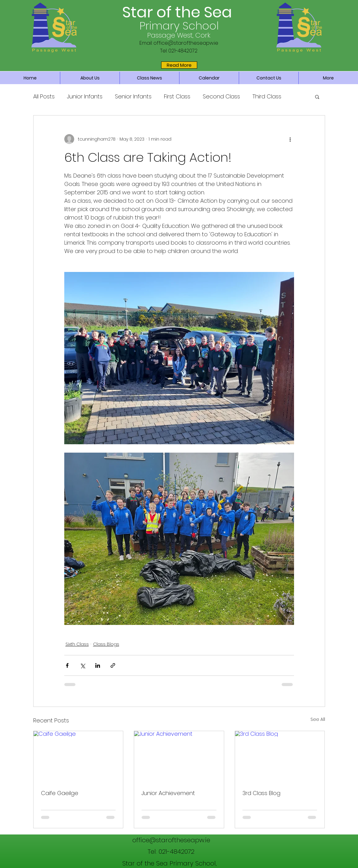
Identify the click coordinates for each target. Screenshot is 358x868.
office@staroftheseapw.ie (186, 43)
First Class (177, 96)
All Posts (44, 96)
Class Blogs (106, 644)
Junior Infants (85, 96)
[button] (317, 97)
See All (318, 719)
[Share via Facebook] (67, 665)
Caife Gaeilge (60, 793)
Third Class (267, 96)
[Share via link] (113, 665)
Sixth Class (77, 644)
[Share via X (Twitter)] (82, 665)
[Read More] (179, 65)
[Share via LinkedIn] (98, 665)
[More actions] (290, 139)
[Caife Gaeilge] (78, 756)
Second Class (221, 96)
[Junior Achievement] (179, 756)
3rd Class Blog (261, 793)
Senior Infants (133, 96)
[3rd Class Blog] (280, 756)
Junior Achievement (168, 793)
